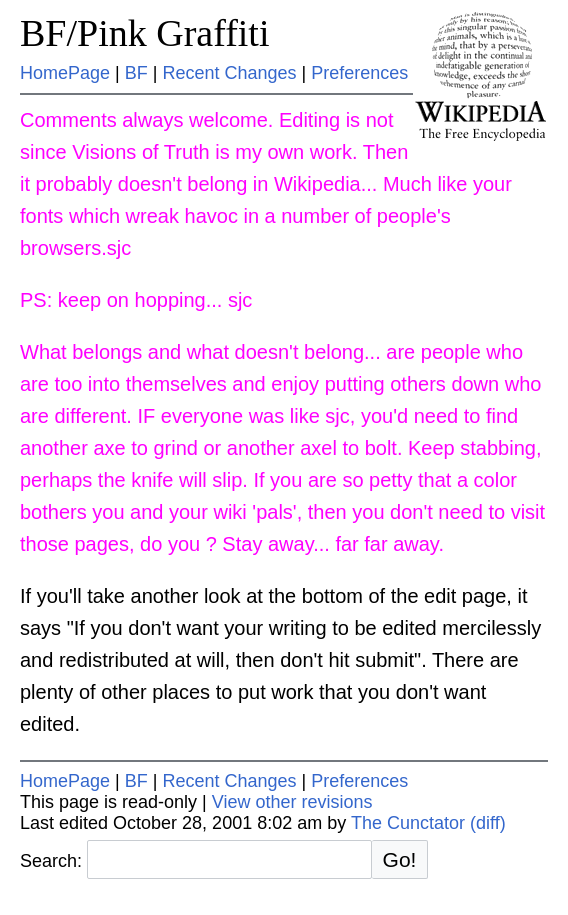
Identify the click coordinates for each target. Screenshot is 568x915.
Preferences (359, 73)
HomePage (65, 73)
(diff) (488, 823)
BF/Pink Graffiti (145, 33)
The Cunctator (408, 823)
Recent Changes (229, 73)
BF (136, 73)
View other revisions (292, 802)
